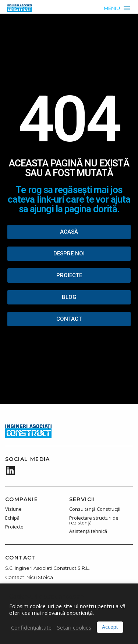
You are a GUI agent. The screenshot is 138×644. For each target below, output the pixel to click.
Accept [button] (110, 627)
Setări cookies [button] (74, 627)
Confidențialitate (31, 627)
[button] (117, 8)
